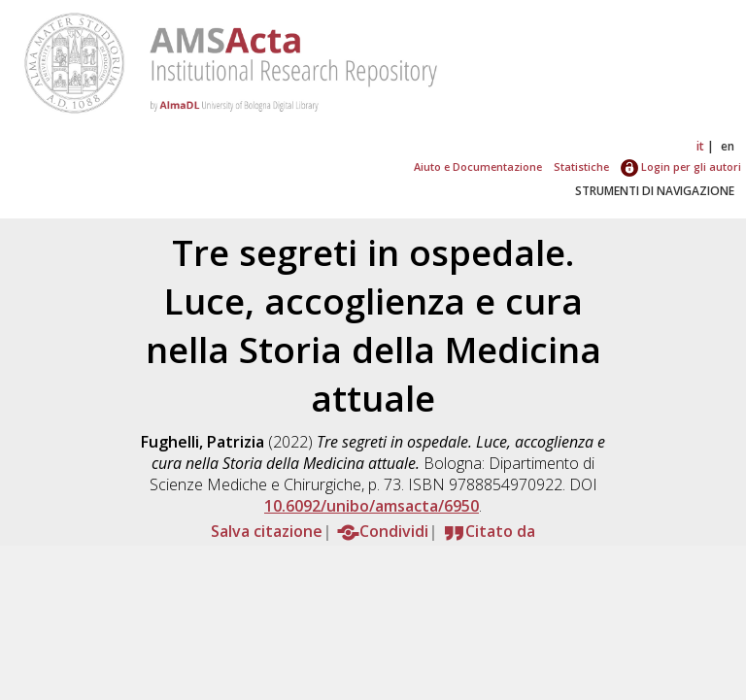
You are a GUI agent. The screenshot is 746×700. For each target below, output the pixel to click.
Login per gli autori (681, 167)
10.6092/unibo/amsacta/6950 (372, 506)
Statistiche (581, 167)
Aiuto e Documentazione (478, 167)
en (728, 146)
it (700, 146)
